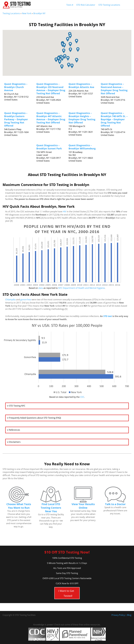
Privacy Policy (118, 615)
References (15, 430)
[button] (65, 56)
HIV (65, 212)
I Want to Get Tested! (66, 593)
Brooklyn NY (39, 13)
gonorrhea (26, 300)
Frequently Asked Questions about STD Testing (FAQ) (35, 418)
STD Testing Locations (109, 5)
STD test (108, 316)
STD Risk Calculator (86, 5)
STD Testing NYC (17, 406)
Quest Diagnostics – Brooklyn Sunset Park (49, 147)
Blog (129, 615)
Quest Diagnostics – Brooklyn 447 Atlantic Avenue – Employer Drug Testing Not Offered (51, 118)
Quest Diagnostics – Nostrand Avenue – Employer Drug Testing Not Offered (114, 89)
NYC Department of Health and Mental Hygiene (81, 288)
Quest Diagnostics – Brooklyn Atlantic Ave (81, 85)
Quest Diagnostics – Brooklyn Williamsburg (82, 147)
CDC (82, 397)
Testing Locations (11, 13)
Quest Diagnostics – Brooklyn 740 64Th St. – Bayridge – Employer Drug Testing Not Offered (114, 119)
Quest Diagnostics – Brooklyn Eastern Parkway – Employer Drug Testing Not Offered (16, 119)
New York (27, 13)
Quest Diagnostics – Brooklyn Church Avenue (16, 87)
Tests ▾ (70, 5)
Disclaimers (15, 442)
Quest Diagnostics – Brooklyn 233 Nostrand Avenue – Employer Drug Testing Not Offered (51, 89)
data (41, 288)
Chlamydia (10, 300)
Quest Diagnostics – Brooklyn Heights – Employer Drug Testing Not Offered (82, 118)
